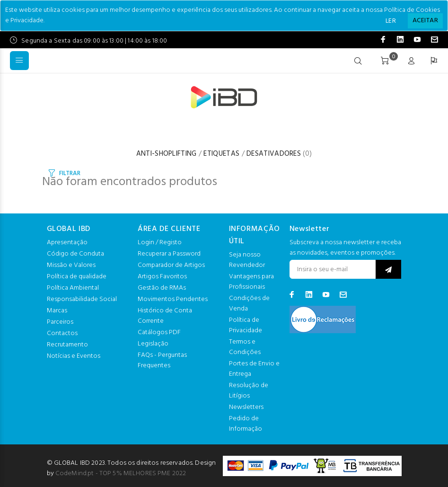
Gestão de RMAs (162, 288)
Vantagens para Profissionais (251, 282)
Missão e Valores (71, 265)
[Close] (425, 21)
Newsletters (246, 407)
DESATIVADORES (274, 154)
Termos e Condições (245, 347)
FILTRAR (70, 173)
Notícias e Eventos (74, 356)
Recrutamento (67, 345)
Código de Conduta (75, 254)
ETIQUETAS (221, 154)
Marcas (57, 311)
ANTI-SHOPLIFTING (167, 154)
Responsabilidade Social (82, 299)
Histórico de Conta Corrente (165, 316)
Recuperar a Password (169, 254)
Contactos (62, 333)
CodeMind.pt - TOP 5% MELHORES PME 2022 (121, 474)
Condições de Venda (249, 304)
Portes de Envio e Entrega (254, 369)
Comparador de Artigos (171, 265)
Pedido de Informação (246, 424)
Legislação (153, 344)
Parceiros (60, 322)
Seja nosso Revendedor (247, 260)
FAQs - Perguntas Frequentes (162, 360)
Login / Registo (160, 243)
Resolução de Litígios (249, 391)
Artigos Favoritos (162, 277)
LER (391, 21)
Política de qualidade (77, 277)
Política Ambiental (73, 288)
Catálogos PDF (159, 332)
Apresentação (67, 243)
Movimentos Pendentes (173, 299)
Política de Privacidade (246, 325)
